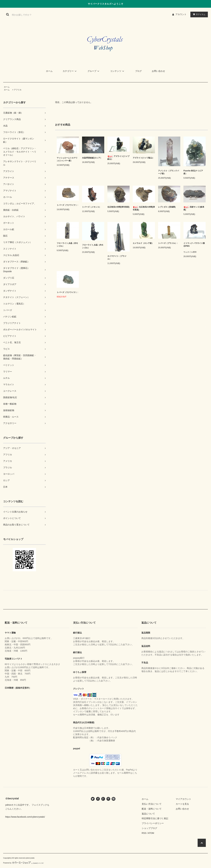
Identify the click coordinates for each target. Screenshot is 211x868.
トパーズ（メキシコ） (91, 207)
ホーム (49, 71)
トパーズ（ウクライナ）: (67, 205)
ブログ (138, 71)
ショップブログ (149, 828)
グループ (94, 71)
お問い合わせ (158, 71)
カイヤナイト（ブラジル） (117, 258)
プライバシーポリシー (153, 823)
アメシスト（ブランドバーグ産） (168, 172)
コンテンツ (118, 71)
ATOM (151, 833)
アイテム (198, 14)
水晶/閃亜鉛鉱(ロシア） (92, 158)
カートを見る (182, 804)
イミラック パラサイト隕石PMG (194, 245)
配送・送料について (152, 809)
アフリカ (18, 90)
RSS (144, 833)
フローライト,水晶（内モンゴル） (67, 245)
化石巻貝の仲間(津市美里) (118, 207)
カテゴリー (70, 71)
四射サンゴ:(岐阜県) (194, 208)
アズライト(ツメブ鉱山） (118, 158)
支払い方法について (152, 804)
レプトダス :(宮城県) (167, 207)
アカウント (181, 14)
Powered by (23, 863)
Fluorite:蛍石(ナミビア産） (193, 172)
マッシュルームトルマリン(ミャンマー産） (67, 159)
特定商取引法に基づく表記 (155, 818)
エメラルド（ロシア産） (143, 243)
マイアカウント (183, 799)
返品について (148, 814)
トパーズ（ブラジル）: (168, 243)
